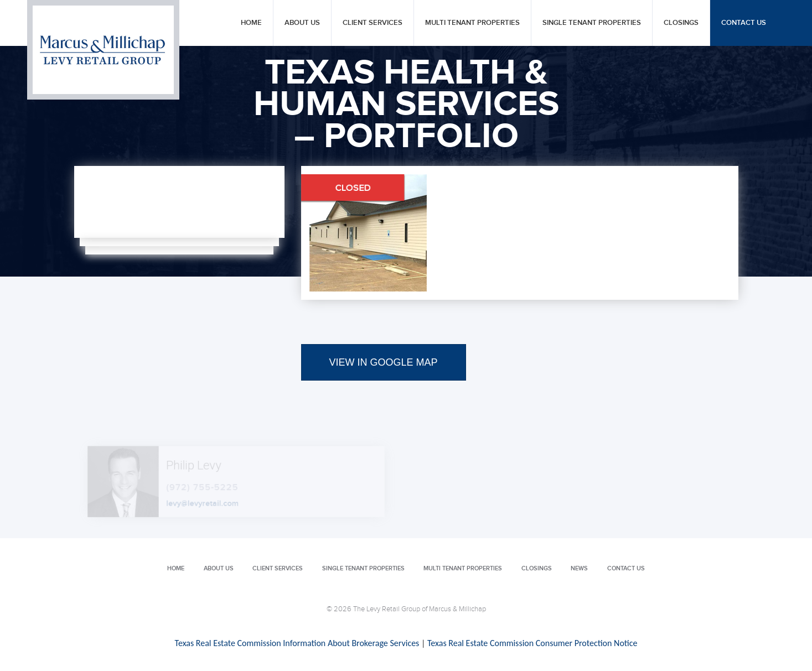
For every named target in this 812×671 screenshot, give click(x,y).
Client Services (373, 23)
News (579, 568)
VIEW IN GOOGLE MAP (384, 362)
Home (251, 23)
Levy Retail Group (103, 50)
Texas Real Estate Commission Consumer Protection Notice (532, 643)
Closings (681, 23)
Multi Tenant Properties (472, 23)
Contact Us (744, 23)
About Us (302, 23)
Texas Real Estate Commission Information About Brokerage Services (297, 643)
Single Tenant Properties (592, 23)
